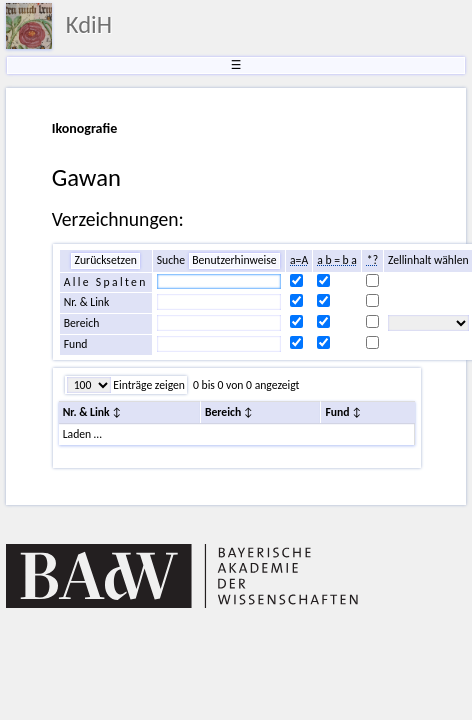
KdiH (89, 25)
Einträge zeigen (148, 385)
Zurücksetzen (105, 260)
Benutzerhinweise (234, 260)
